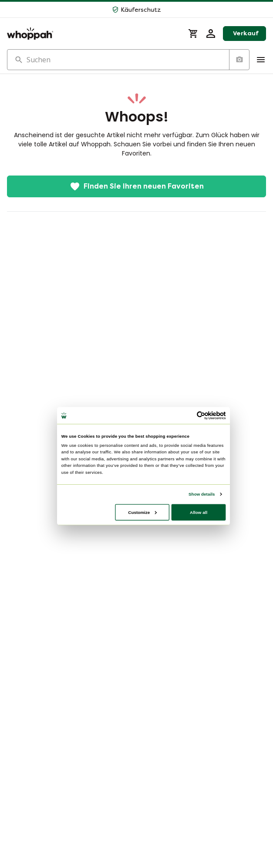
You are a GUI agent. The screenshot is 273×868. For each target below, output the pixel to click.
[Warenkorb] (193, 34)
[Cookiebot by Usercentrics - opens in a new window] (201, 415)
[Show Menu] (261, 60)
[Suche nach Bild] (239, 60)
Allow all (199, 512)
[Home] (92, 34)
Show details (202, 494)
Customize (142, 512)
